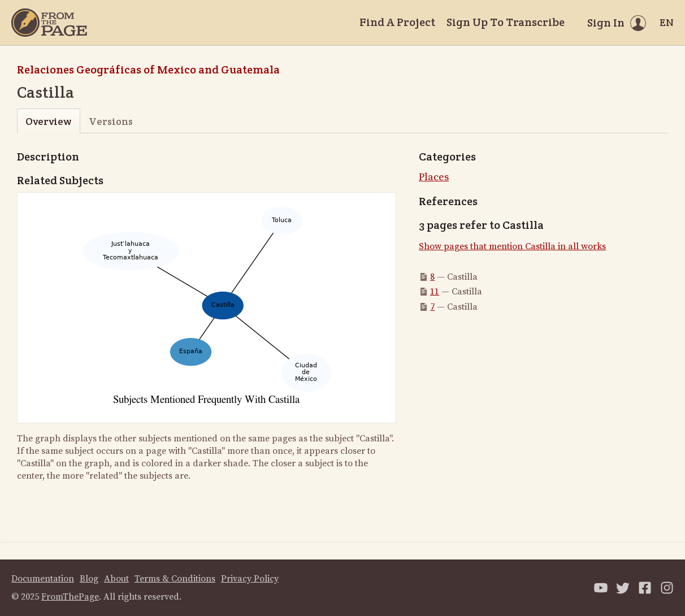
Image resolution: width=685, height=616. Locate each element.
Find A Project (397, 22)
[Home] (49, 23)
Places (434, 177)
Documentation (43, 579)
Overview (48, 121)
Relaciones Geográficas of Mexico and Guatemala (148, 70)
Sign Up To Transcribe (506, 22)
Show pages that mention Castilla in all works (512, 246)
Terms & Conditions (175, 579)
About (116, 579)
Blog (89, 579)
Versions (111, 121)
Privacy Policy (250, 579)
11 (435, 292)
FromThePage (70, 597)
